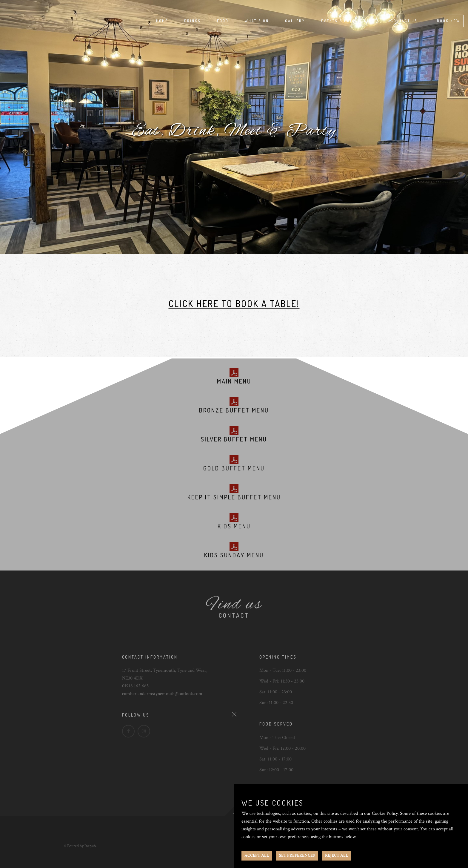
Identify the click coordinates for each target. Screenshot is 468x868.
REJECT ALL (337, 855)
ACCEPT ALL (257, 855)
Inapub (90, 846)
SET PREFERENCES (297, 855)
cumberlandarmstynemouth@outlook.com (162, 694)
